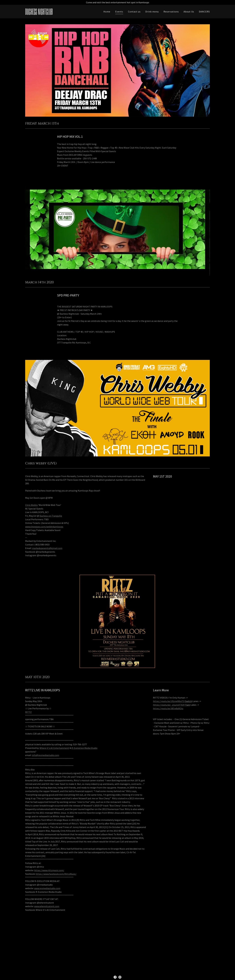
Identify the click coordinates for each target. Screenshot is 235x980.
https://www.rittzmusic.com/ (49, 870)
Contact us (134, 12)
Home (107, 12)
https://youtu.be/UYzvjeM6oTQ (169, 701)
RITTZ (28, 712)
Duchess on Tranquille (51, 516)
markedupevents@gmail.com (47, 548)
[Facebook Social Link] (115, 977)
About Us (189, 12)
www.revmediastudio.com (47, 888)
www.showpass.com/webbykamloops (44, 527)
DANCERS (204, 12)
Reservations (171, 12)
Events (119, 12)
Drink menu (152, 12)
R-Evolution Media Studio (84, 748)
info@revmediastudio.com (45, 755)
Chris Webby (31, 505)
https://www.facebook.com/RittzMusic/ (56, 874)
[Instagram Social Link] (120, 977)
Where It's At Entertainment (54, 748)
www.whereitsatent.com (47, 906)
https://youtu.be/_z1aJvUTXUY (169, 705)
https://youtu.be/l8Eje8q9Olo (168, 708)
